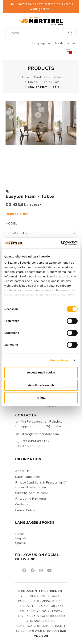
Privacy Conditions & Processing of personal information (41, 485)
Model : (12, 224)
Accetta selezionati (41, 385)
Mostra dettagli (60, 360)
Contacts (22, 504)
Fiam (9, 192)
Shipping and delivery (31, 493)
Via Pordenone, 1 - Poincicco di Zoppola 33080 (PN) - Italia (39, 424)
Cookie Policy (25, 510)
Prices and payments (31, 499)
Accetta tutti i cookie (41, 372)
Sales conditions (27, 477)
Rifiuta (41, 398)
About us (22, 471)
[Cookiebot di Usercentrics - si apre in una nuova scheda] (61, 243)
